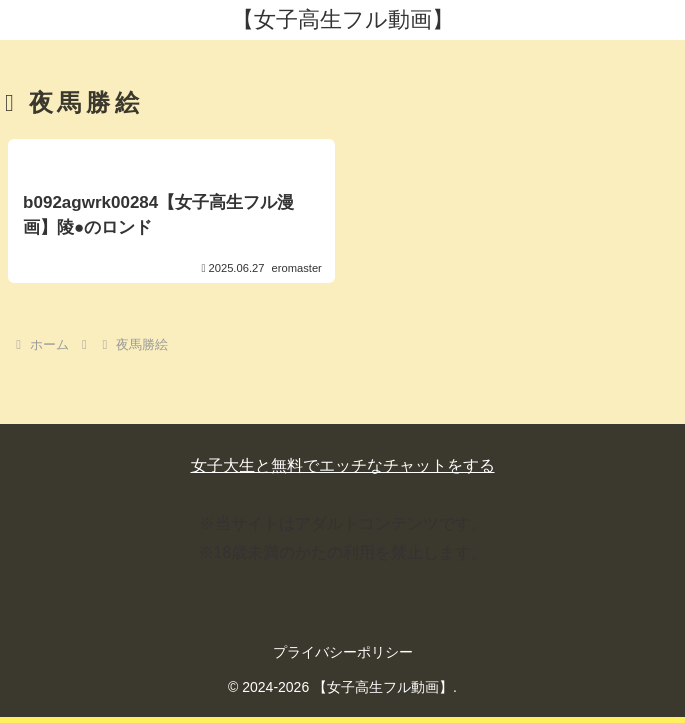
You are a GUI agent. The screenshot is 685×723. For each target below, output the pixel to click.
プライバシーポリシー (343, 652)
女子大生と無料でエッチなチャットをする (343, 465)
